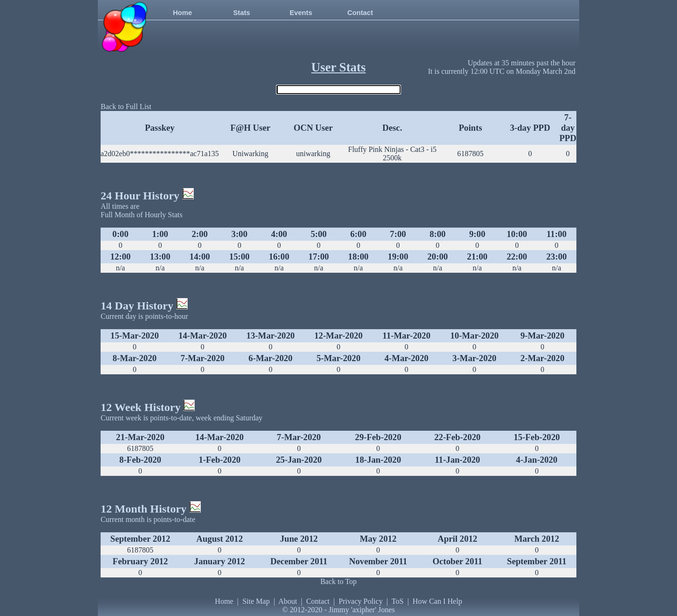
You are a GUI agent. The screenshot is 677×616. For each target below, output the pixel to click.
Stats (242, 13)
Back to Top (338, 581)
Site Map (256, 601)
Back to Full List (126, 107)
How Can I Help (437, 601)
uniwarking (313, 154)
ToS (398, 601)
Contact (360, 13)
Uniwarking (250, 154)
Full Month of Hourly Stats (142, 215)
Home (183, 13)
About (288, 601)
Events (301, 13)
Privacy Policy (361, 601)
